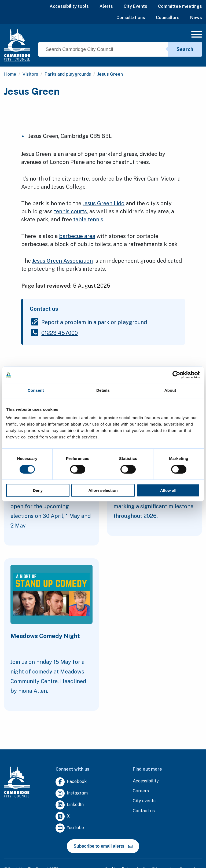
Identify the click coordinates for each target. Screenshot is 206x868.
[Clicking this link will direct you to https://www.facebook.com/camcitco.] (71, 782)
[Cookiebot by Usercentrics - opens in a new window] (176, 375)
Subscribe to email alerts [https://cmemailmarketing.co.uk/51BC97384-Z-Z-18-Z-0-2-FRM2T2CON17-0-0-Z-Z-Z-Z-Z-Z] (103, 846)
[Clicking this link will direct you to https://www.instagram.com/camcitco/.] (72, 794)
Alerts (106, 6)
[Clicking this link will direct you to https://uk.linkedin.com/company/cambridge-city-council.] (70, 805)
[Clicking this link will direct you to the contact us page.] (144, 811)
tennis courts (70, 211)
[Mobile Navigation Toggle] (197, 36)
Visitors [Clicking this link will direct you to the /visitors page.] (30, 74)
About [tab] (170, 390)
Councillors (168, 18)
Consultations (131, 18)
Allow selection (103, 490)
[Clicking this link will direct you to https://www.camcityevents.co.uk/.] (144, 801)
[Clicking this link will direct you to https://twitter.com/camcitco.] (63, 817)
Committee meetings (180, 6)
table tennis (88, 219)
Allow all (168, 490)
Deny (38, 490)
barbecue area (77, 236)
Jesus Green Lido (104, 203)
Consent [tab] (36, 390)
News (196, 18)
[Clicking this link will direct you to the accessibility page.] (146, 781)
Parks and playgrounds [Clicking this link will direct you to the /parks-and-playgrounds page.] (68, 74)
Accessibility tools (69, 6)
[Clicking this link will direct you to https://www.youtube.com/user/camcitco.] (70, 828)
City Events (135, 6)
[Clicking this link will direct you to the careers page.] (141, 791)
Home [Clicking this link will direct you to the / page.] (10, 74)
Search (185, 49)
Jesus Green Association (62, 261)
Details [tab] (103, 390)
